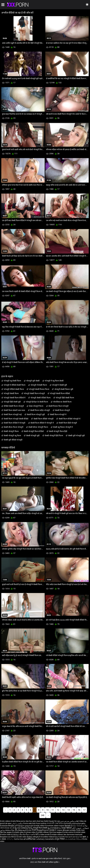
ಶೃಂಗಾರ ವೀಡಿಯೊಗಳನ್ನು (24, 828)
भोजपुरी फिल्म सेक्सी (40, 828)
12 (58, 810)
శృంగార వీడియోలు (54, 828)
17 (84, 810)
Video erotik (45, 835)
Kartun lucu (19, 839)
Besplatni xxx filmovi (8, 837)
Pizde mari (80, 830)
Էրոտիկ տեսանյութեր (75, 823)
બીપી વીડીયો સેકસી (7, 828)
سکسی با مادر (17, 823)
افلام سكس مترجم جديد (70, 821)
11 (53, 810)
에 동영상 (15, 835)
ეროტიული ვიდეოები (24, 826)
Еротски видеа (56, 832)
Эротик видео (6, 832)
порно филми (65, 826)
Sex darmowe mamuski (73, 835)
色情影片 (53, 830)
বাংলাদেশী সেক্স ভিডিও (55, 823)
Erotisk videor (39, 826)
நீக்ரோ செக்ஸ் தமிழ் (79, 826)
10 (47, 810)
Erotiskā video (18, 832)
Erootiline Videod (48, 837)
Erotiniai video (30, 832)
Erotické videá (80, 832)
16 (79, 810)
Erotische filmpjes (7, 826)
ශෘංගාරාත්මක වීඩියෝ (74, 839)
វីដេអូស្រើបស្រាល (43, 830)
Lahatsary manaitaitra (46, 839)
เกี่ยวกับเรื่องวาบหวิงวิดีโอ (30, 835)
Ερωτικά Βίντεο (62, 837)
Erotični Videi (5, 835)
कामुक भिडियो (60, 839)
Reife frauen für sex (52, 821)
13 (63, 810)
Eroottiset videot (52, 826)
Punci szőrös (41, 823)
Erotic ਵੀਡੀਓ (32, 830)
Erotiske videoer (43, 832)
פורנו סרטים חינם (75, 837)
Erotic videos (5, 821)
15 (74, 810)
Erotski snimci (68, 832)
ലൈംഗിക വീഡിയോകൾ (16, 830)
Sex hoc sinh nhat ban (35, 821)
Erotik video (22, 837)
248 (42, 815)
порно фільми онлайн (66, 830)
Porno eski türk (29, 823)
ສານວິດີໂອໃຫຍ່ (30, 839)
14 (69, 810)
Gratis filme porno (18, 821)
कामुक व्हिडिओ (67, 828)
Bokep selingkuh (34, 837)
